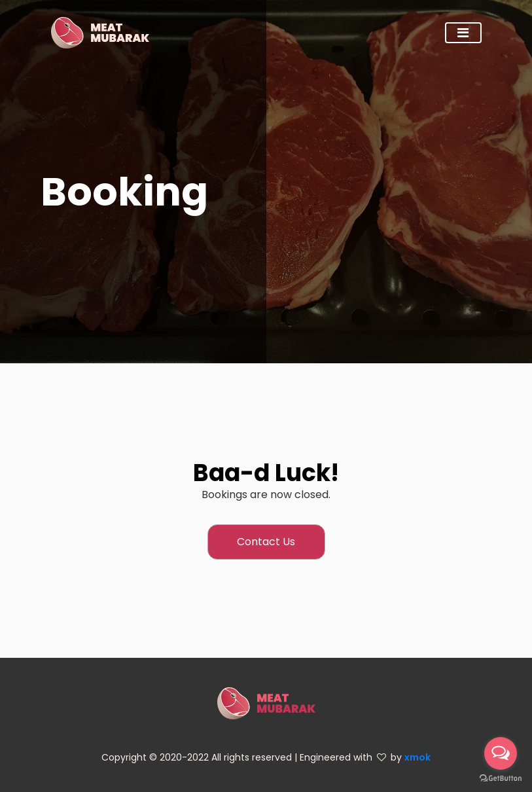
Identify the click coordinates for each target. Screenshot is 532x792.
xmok (417, 757)
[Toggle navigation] (463, 33)
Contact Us (266, 542)
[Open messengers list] (501, 753)
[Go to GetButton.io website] (501, 779)
